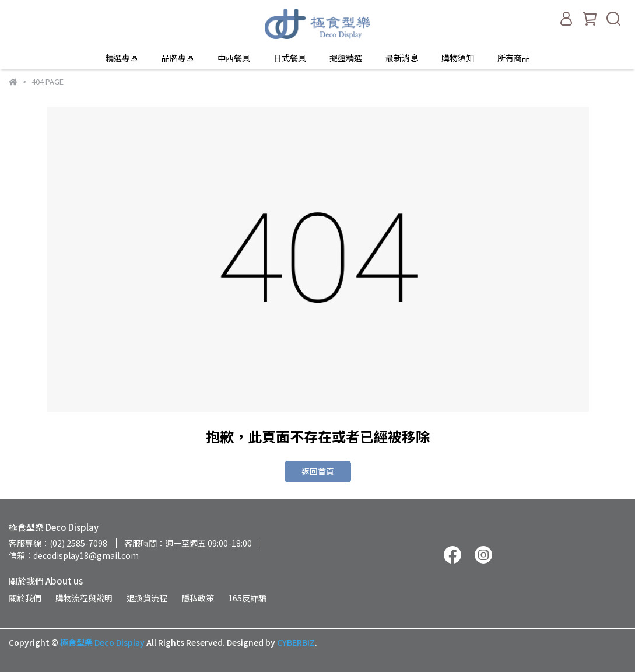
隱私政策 (198, 598)
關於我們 (25, 598)
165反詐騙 (247, 598)
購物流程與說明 (84, 598)
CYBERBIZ (296, 642)
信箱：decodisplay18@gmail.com (74, 555)
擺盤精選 (346, 58)
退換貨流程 (147, 598)
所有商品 (514, 58)
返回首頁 (318, 471)
